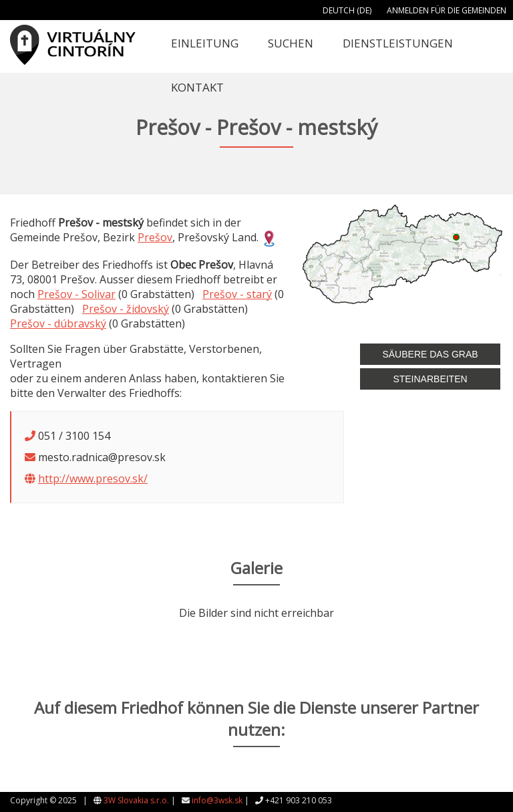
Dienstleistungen (398, 43)
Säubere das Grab (430, 354)
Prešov (155, 237)
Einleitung (205, 43)
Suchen (291, 43)
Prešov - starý (237, 294)
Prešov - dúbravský (58, 323)
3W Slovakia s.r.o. (136, 800)
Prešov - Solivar (76, 294)
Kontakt (197, 87)
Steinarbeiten (430, 379)
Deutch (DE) (347, 10)
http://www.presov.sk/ (93, 479)
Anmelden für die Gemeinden (447, 10)
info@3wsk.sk (217, 800)
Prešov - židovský (126, 309)
